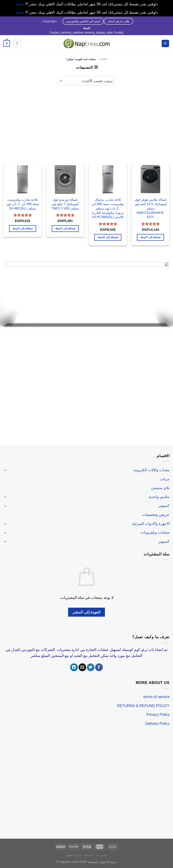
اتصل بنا (101, 855)
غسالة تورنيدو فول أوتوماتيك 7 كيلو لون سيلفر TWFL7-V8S (65, 204)
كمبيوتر (164, 506)
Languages (49, 21)
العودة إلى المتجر (86, 612)
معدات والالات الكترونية (151, 470)
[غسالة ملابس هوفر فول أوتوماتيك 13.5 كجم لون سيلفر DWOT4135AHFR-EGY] (151, 179)
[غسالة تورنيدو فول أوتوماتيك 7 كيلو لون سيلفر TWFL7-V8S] (65, 179)
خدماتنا (89, 855)
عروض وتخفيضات (156, 515)
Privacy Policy (158, 715)
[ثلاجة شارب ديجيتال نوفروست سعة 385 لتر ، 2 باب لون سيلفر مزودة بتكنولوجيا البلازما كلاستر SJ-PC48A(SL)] (108, 179)
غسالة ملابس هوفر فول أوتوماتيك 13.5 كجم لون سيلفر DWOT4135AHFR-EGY (151, 208)
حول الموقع (74, 855)
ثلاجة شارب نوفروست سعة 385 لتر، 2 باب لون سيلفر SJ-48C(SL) (22, 204)
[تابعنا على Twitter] (91, 667)
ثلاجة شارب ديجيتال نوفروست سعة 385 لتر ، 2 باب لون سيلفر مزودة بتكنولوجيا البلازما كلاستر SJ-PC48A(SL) (108, 208)
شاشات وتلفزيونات (155, 532)
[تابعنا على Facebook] (99, 667)
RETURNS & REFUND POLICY (143, 706)
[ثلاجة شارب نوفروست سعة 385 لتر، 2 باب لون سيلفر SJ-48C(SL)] (23, 179)
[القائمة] (165, 44)
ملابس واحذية (159, 497)
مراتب (165, 479)
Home (104, 59)
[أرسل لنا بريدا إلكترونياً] (82, 667)
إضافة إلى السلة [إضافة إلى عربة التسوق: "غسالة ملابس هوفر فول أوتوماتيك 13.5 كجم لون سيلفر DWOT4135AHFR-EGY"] (151, 237)
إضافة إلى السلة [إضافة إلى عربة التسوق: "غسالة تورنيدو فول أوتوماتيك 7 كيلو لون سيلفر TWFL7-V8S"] (65, 228)
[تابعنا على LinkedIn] (74, 667)
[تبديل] (5, 470)
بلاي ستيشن (160, 488)
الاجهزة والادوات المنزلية (151, 524)
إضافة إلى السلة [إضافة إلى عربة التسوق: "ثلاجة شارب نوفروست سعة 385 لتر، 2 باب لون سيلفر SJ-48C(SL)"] (22, 228)
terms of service (156, 697)
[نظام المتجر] (86, 81)
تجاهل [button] (20, 4)
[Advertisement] (86, 123)
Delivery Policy (157, 724)
